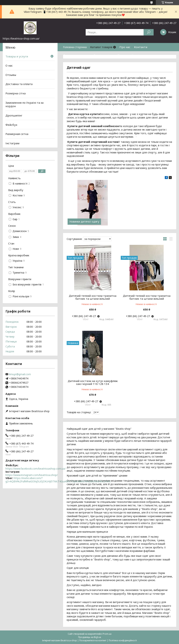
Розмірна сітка (104, 55)
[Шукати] (149, 32)
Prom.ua (107, 634)
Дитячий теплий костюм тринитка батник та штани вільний (93, 297)
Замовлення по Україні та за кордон (24, 104)
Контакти (141, 47)
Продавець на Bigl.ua (90, 637)
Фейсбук (11, 125)
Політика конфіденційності (123, 640)
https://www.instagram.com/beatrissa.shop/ (32, 475)
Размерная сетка (17, 134)
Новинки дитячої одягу (84, 222)
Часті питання (141, 55)
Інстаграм (12, 143)
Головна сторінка (75, 47)
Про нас (125, 47)
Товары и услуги (17, 56)
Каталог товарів (101, 47)
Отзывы (11, 75)
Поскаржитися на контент (93, 640)
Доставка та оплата (77, 55)
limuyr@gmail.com (20, 374)
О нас (9, 65)
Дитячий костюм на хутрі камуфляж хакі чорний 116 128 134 (93, 382)
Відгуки (123, 55)
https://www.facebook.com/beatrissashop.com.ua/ (36, 469)
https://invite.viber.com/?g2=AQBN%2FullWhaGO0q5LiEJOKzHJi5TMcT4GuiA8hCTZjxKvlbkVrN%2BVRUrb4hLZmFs (58, 480)
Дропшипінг (14, 115)
